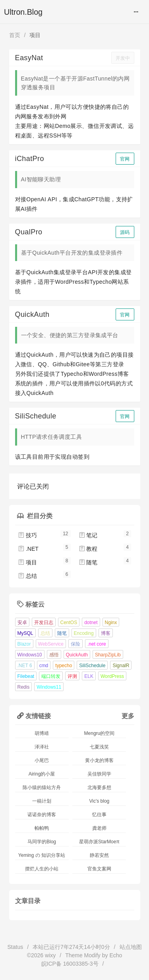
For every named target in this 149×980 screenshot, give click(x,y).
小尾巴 (42, 760)
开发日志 (44, 623)
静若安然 (99, 855)
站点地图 (131, 947)
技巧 (27, 535)
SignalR (121, 666)
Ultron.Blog (23, 12)
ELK (89, 676)
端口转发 (51, 676)
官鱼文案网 (99, 869)
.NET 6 (25, 666)
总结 (27, 576)
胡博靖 (42, 733)
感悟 (54, 655)
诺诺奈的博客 (42, 815)
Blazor (24, 644)
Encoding (84, 633)
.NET (28, 549)
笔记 (88, 535)
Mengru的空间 (100, 733)
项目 (27, 562)
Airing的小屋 (42, 774)
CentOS (69, 623)
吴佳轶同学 (99, 774)
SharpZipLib (108, 655)
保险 (75, 644)
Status (15, 947)
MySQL (25, 633)
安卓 (22, 623)
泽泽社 (42, 747)
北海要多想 (99, 788)
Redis (24, 687)
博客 (106, 633)
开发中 (123, 58)
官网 (125, 159)
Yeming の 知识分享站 (42, 855)
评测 (72, 676)
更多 (128, 716)
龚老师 (99, 828)
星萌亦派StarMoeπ (99, 842)
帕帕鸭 (42, 828)
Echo (116, 955)
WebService (51, 644)
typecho (64, 666)
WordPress (112, 676)
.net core (97, 644)
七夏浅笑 (99, 747)
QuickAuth (77, 655)
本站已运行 (71, 947)
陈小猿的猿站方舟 (42, 788)
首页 (15, 35)
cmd (44, 666)
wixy (50, 955)
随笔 (88, 562)
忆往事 (99, 815)
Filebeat (26, 676)
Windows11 (49, 687)
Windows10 (30, 655)
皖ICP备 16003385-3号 (70, 964)
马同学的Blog (42, 842)
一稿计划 (42, 801)
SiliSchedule (92, 666)
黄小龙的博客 (99, 760)
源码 (125, 232)
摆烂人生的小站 (42, 869)
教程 (88, 549)
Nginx (111, 623)
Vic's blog (100, 801)
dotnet (91, 623)
